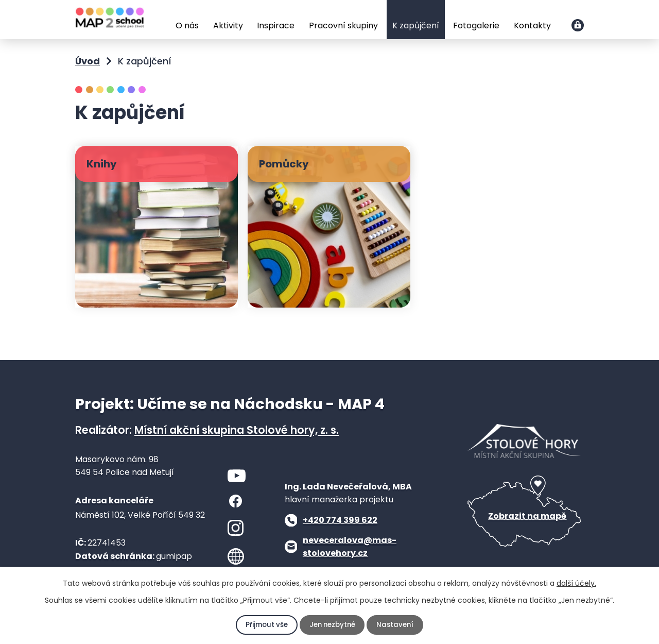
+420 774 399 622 (340, 520)
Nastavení (397, 625)
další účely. (576, 583)
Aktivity (228, 26)
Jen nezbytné (332, 625)
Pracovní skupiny (343, 26)
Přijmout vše (265, 625)
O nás (187, 26)
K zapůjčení (416, 26)
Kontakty (532, 26)
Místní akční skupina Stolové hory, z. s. (237, 430)
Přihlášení (578, 25)
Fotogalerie (476, 26)
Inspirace (276, 26)
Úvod (161, 21)
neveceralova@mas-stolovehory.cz (350, 547)
